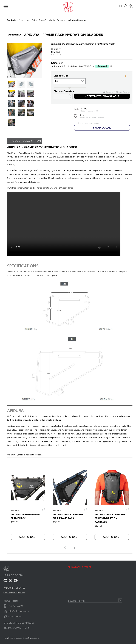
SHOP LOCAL (102, 128)
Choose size (61, 76)
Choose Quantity (64, 91)
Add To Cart (28, 537)
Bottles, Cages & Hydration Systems (48, 20)
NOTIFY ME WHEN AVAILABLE (102, 96)
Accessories (24, 20)
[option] (28, 501)
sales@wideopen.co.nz (19, 611)
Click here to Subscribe (14, 593)
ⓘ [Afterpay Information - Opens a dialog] (111, 66)
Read (94, 117)
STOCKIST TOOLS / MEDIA (19, 623)
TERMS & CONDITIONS (17, 628)
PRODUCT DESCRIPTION (25, 141)
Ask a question (15, 616)
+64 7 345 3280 (15, 606)
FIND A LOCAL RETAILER (80, 567)
